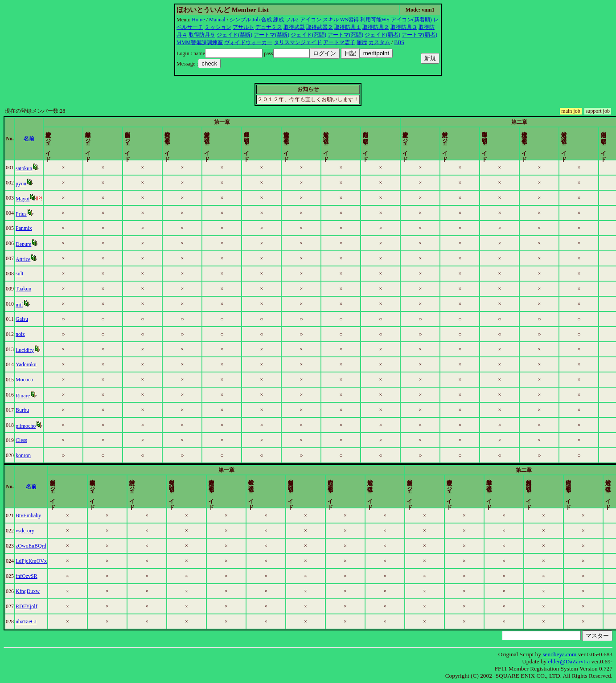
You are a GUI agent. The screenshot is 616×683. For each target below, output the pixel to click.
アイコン (311, 20)
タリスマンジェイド (298, 42)
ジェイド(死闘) (308, 35)
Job (256, 20)
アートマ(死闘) (345, 35)
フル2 (292, 20)
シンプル (240, 20)
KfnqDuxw (48, 591)
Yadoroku (46, 364)
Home (198, 20)
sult (39, 274)
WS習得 (349, 20)
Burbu (42, 410)
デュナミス (269, 27)
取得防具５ (202, 35)
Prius (41, 214)
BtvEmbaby (48, 515)
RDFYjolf (47, 606)
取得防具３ (404, 27)
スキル (331, 20)
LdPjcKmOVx (51, 561)
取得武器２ (320, 27)
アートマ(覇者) (419, 35)
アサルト (243, 27)
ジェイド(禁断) (234, 35)
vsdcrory (45, 531)
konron (43, 455)
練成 (279, 20)
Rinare (43, 396)
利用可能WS (375, 20)
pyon (41, 184)
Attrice (43, 259)
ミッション (218, 27)
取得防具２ (376, 27)
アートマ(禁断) (271, 35)
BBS (399, 42)
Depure (43, 244)
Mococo (44, 380)
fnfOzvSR (47, 576)
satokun (44, 168)
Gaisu (42, 319)
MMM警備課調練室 (200, 42)
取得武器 (294, 27)
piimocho (46, 426)
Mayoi (43, 199)
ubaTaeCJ (46, 622)
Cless (41, 440)
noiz (40, 334)
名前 (107, 139)
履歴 (362, 42)
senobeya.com (559, 654)
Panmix (44, 228)
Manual (217, 20)
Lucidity (45, 350)
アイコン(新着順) (411, 20)
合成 (267, 20)
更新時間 (575, 139)
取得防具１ (348, 27)
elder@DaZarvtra (569, 661)
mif (39, 305)
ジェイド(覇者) (382, 35)
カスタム (379, 42)
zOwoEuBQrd (51, 546)
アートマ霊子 (339, 42)
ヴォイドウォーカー (248, 42)
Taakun (43, 289)
